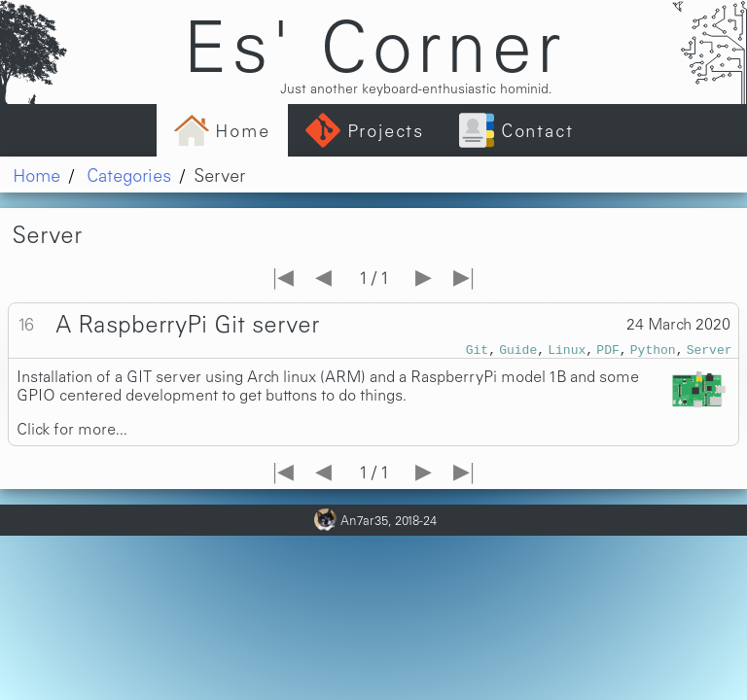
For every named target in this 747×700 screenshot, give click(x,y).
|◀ (283, 275)
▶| (464, 275)
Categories (129, 175)
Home (36, 175)
